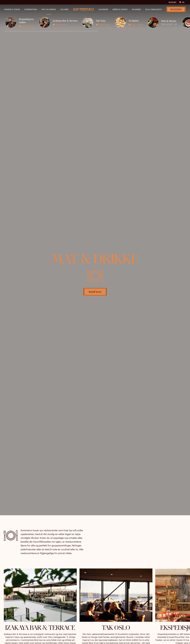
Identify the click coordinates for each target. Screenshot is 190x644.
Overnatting (31, 9)
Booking (176, 9)
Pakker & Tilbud (12, 9)
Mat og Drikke (49, 9)
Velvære (64, 9)
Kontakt (173, 2)
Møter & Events (120, 9)
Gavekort (103, 9)
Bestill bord (26, 26)
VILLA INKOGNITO (153, 9)
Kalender (136, 9)
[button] (51, 31)
